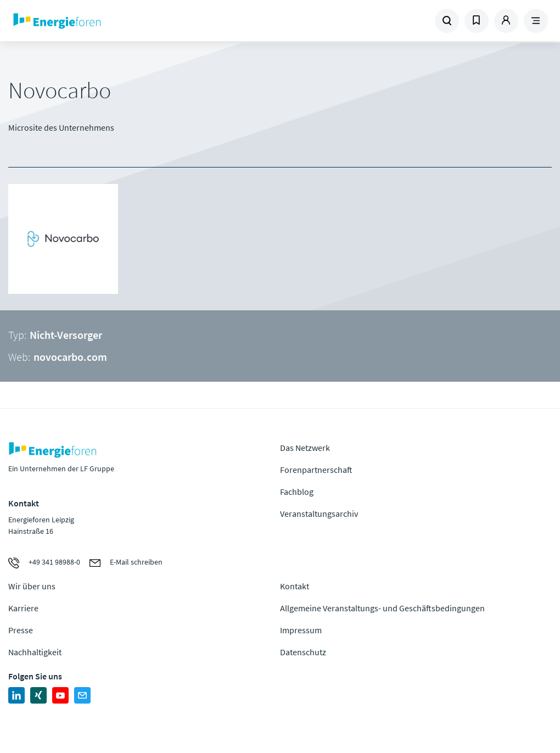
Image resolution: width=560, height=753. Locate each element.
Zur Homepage (107, 21)
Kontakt (295, 586)
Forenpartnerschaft (316, 470)
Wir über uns (32, 586)
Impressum (301, 630)
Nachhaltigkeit (35, 652)
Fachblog (297, 492)
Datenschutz (303, 652)
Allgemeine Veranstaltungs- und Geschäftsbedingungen (382, 608)
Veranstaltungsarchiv (319, 514)
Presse (21, 630)
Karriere (23, 608)
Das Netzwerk (305, 448)
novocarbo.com (70, 357)
